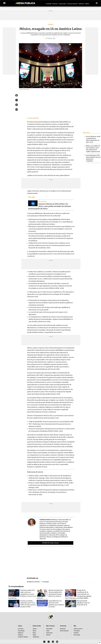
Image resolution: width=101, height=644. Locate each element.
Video (48, 631)
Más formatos (50, 626)
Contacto (76, 633)
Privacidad (77, 631)
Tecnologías (62, 4)
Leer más (31, 197)
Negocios (55, 4)
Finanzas (81, 4)
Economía (49, 4)
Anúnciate (63, 629)
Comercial (63, 626)
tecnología (45, 582)
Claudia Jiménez (33, 118)
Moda (34, 631)
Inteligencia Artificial (33, 582)
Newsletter (49, 629)
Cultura (35, 629)
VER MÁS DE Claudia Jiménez (51, 543)
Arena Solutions (64, 631)
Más (75, 626)
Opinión (87, 4)
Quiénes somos (78, 629)
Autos (34, 633)
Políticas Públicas (72, 4)
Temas (20, 626)
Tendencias (36, 637)
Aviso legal (77, 635)
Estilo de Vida (37, 626)
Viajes (34, 635)
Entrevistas (49, 633)
